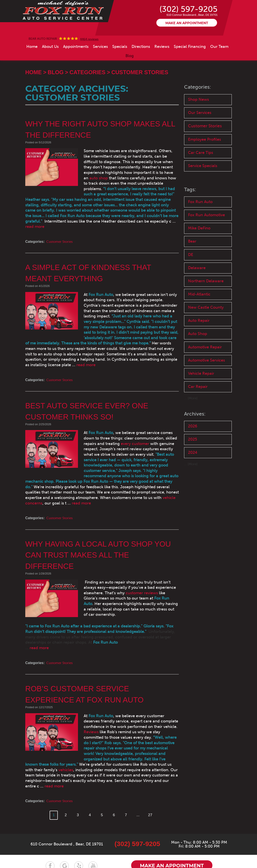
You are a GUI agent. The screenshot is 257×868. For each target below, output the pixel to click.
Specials (120, 63)
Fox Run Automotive (208, 234)
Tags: (190, 208)
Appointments (76, 63)
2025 (193, 471)
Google (64, 840)
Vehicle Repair (202, 403)
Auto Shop (198, 357)
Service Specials (203, 184)
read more (145, 232)
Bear (192, 261)
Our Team (219, 63)
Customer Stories (140, 89)
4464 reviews (89, 56)
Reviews (162, 63)
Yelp (79, 840)
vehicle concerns (103, 493)
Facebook (50, 840)
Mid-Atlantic (200, 316)
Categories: (198, 104)
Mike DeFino (200, 248)
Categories (87, 89)
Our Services (200, 130)
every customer (99, 444)
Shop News (199, 116)
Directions (141, 63)
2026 (193, 457)
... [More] (191, 429)
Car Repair (198, 417)
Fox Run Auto (201, 221)
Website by (199, 855)
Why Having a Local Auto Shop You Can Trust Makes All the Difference (101, 545)
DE (191, 275)
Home (32, 63)
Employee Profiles (206, 157)
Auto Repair (199, 343)
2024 (193, 484)
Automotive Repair (206, 370)
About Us (50, 63)
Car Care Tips (201, 170)
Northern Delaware (206, 302)
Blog (130, 72)
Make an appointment (187, 39)
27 (152, 789)
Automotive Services (199, 387)
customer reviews (107, 583)
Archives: (195, 444)
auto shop (126, 189)
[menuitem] (32, 63)
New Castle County (207, 329)
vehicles (126, 744)
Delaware (197, 289)
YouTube (93, 840)
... (140, 789)
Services (100, 63)
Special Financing (190, 63)
